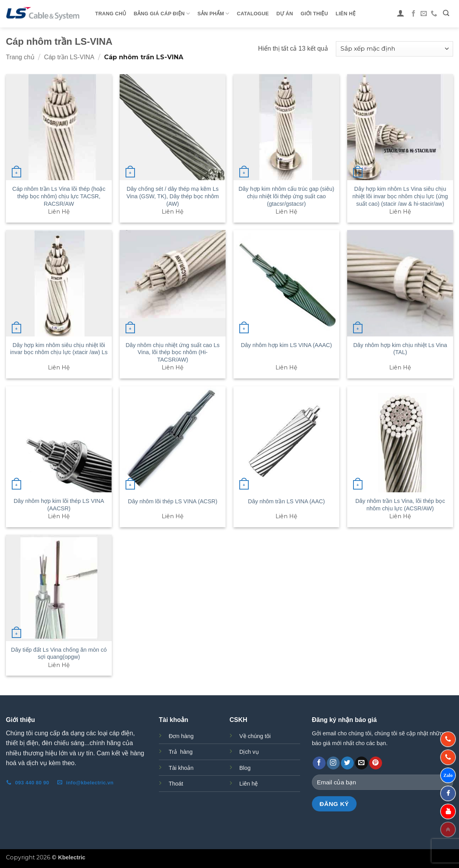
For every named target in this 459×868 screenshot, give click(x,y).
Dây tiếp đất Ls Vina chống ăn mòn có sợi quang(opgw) (59, 653)
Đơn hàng (181, 736)
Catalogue (253, 14)
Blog (245, 768)
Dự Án (285, 14)
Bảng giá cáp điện (162, 14)
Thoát (176, 784)
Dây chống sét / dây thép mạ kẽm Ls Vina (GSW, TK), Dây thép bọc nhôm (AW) (173, 196)
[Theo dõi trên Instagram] (333, 763)
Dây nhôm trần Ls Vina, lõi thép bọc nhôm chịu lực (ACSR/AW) (400, 505)
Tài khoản (181, 768)
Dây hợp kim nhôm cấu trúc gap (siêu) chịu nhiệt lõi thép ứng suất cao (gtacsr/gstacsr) (286, 196)
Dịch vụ (249, 752)
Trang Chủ (111, 14)
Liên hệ (249, 784)
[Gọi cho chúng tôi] (434, 14)
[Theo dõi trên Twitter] (347, 763)
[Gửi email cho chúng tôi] (424, 14)
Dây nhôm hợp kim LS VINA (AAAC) (286, 345)
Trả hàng (181, 752)
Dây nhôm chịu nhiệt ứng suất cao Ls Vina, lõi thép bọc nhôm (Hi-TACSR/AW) (173, 352)
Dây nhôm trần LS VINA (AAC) (286, 501)
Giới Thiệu (314, 14)
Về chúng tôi (255, 736)
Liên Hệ (345, 14)
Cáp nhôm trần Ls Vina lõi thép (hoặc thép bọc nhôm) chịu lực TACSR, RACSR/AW (59, 196)
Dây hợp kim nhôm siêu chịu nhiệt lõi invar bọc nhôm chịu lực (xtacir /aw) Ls (59, 349)
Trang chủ (20, 57)
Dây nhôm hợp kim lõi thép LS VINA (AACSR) (59, 505)
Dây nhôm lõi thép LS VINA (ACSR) (173, 501)
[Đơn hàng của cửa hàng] (394, 49)
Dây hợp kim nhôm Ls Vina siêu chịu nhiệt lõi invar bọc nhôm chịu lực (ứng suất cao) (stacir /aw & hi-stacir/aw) (400, 196)
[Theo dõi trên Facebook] (413, 14)
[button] (401, 13)
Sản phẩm (213, 14)
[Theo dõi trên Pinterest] (376, 763)
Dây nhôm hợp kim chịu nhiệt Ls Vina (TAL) (400, 349)
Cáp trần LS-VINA (69, 57)
